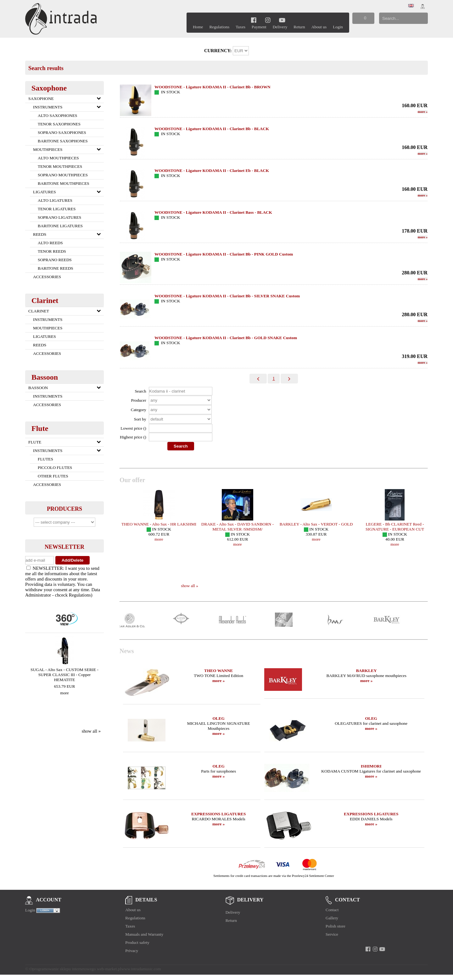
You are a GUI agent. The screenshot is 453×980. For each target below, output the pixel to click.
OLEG (218, 718)
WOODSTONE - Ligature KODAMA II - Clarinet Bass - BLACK (213, 212)
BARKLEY (366, 671)
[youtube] (282, 20)
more (64, 693)
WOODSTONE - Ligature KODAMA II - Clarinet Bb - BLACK (212, 129)
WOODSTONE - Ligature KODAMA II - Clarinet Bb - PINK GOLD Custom (224, 254)
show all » (91, 731)
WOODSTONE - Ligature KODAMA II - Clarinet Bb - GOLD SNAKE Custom (226, 338)
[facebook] (254, 20)
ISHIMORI (371, 766)
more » (218, 681)
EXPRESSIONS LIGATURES (218, 814)
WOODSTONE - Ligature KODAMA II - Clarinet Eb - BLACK (212, 171)
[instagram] (268, 20)
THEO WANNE (218, 671)
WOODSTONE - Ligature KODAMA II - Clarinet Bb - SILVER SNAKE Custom (227, 296)
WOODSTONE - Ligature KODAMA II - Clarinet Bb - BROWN (213, 87)
